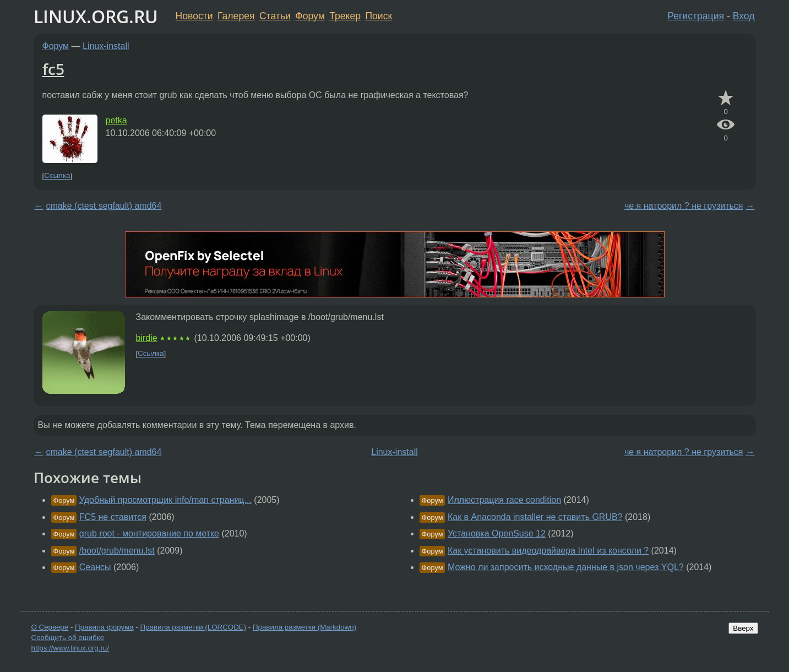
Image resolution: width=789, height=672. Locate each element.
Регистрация (696, 16)
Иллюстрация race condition (504, 500)
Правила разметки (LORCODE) (193, 627)
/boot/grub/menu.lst (117, 551)
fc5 (53, 69)
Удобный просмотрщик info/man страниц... (165, 500)
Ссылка (57, 176)
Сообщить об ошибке (68, 638)
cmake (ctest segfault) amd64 (104, 206)
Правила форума (104, 627)
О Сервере (50, 627)
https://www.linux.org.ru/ (70, 648)
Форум (310, 16)
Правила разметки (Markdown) (304, 627)
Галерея (236, 16)
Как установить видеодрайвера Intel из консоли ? (548, 551)
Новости (194, 16)
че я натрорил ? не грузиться (684, 206)
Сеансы (95, 567)
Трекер (345, 16)
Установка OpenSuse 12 (497, 533)
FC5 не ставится (113, 517)
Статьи (275, 16)
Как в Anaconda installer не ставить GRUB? (535, 517)
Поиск (379, 16)
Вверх (743, 628)
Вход (744, 16)
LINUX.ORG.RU (96, 16)
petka (116, 120)
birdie (147, 338)
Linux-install (106, 46)
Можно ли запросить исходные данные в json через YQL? (566, 567)
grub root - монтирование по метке (149, 533)
